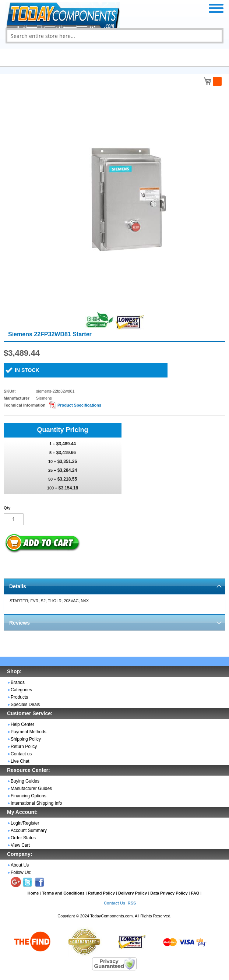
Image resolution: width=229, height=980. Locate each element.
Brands (18, 682)
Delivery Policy (133, 893)
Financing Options (29, 796)
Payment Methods (29, 732)
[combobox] (114, 36)
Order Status (23, 838)
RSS (132, 903)
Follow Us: (21, 872)
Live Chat (20, 761)
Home (33, 893)
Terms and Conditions (63, 893)
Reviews (20, 623)
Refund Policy (101, 893)
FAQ (195, 893)
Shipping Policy (26, 739)
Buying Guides (25, 781)
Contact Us (114, 903)
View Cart (20, 845)
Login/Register (25, 823)
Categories (21, 690)
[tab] (114, 586)
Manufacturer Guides (31, 788)
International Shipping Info (36, 803)
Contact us (21, 754)
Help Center (22, 724)
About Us (20, 865)
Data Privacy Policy (169, 893)
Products (19, 697)
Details (18, 586)
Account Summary (29, 830)
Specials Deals (25, 705)
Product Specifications (79, 405)
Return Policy (24, 747)
